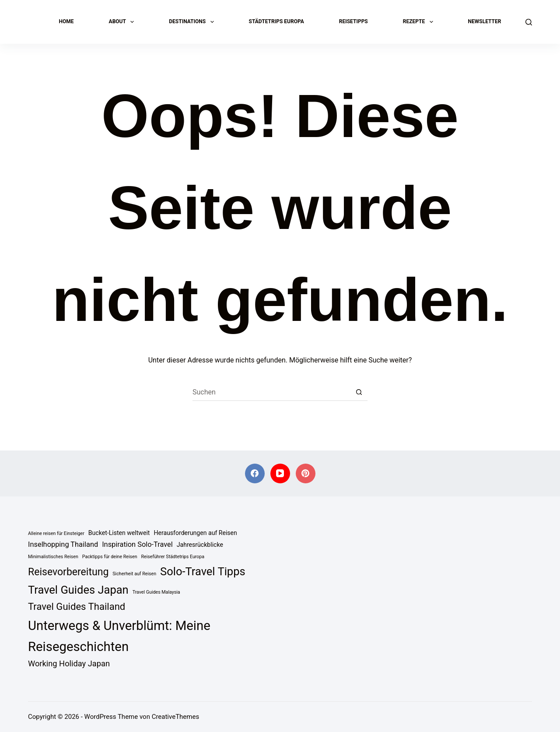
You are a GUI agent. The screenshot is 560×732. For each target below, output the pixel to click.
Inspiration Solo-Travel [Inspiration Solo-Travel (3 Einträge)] (137, 544)
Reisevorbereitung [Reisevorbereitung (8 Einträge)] (68, 572)
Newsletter (485, 21)
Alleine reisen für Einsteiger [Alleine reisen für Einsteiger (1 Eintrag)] (56, 533)
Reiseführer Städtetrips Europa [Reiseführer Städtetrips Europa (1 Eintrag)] (173, 557)
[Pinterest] (306, 473)
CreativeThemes (176, 717)
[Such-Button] (359, 392)
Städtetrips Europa (276, 21)
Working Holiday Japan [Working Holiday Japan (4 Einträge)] (69, 663)
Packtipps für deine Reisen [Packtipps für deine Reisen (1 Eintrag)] (110, 557)
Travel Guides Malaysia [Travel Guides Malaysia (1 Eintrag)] (156, 592)
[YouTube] (280, 473)
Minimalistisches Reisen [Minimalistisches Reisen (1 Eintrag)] (53, 557)
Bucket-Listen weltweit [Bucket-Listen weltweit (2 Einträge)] (119, 533)
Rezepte (420, 22)
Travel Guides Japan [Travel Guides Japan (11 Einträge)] (78, 590)
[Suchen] (529, 22)
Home (66, 21)
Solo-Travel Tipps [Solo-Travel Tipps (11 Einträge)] (203, 571)
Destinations (193, 22)
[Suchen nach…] (271, 392)
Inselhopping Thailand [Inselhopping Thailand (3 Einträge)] (63, 544)
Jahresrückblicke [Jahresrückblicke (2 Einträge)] (200, 545)
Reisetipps (353, 21)
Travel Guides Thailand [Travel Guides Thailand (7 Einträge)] (77, 607)
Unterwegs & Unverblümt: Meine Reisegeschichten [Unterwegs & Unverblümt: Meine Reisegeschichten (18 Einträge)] (119, 636)
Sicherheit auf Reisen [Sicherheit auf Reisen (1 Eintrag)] (134, 574)
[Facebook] (255, 473)
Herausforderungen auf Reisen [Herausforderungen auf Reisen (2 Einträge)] (195, 533)
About (123, 22)
